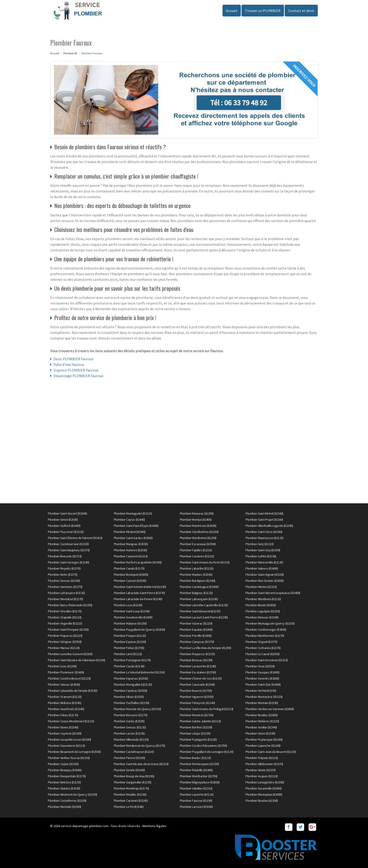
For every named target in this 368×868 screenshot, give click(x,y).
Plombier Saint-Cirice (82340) (264, 532)
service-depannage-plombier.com (85, 826)
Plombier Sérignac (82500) (65, 642)
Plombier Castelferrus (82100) (67, 801)
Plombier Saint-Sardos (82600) (133, 538)
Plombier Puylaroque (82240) (264, 739)
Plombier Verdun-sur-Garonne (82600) (270, 709)
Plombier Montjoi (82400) (196, 520)
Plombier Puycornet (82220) (66, 532)
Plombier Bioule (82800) (261, 605)
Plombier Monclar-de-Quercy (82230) (137, 709)
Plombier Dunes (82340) (63, 727)
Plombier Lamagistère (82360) (265, 782)
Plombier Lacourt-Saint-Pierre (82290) (204, 617)
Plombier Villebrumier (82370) (264, 764)
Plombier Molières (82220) (262, 721)
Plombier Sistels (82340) (129, 770)
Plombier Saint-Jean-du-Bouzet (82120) (271, 752)
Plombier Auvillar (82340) (261, 727)
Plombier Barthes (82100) (196, 727)
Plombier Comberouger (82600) (266, 629)
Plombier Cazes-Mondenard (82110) (71, 721)
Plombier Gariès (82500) (129, 721)
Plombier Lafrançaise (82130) (66, 593)
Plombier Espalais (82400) (196, 629)
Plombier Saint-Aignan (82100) (265, 575)
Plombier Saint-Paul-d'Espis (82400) (136, 526)
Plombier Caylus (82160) (63, 764)
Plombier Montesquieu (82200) (199, 764)
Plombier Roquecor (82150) (197, 654)
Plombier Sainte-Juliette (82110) (200, 721)
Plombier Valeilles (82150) (196, 788)
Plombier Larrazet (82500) (196, 807)
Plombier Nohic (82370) (63, 575)
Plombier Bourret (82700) (196, 691)
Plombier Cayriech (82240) (65, 733)
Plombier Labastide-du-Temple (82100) (73, 691)
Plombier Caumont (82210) (131, 556)
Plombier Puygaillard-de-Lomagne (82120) (207, 752)
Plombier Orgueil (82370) (261, 642)
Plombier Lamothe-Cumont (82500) (70, 654)
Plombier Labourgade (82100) (199, 599)
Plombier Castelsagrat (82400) (199, 587)
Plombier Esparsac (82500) (131, 678)
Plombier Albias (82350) (129, 697)
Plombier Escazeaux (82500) (198, 544)
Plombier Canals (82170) (129, 568)
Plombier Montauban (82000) (264, 794)
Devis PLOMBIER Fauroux (73, 359)
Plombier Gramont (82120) (65, 697)
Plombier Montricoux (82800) (198, 526)
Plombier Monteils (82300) (65, 807)
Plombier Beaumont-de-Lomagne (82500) (74, 752)
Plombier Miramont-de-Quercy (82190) (73, 794)
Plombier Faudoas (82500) (130, 691)
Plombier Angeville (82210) (65, 623)
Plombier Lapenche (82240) (263, 746)
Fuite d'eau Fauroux (69, 364)
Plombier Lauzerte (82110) (197, 794)
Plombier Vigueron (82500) (197, 697)
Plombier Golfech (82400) (64, 526)
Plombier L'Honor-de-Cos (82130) (201, 678)
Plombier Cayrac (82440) (129, 520)
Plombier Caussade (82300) (197, 684)
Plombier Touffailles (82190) (132, 703)
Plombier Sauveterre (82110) (66, 746)
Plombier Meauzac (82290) (197, 513)
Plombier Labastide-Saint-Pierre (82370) (139, 593)
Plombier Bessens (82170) (131, 715)
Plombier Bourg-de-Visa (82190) (134, 776)
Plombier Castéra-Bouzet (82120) (69, 678)
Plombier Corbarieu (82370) (263, 648)
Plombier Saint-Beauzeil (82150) (200, 611)
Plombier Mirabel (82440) (130, 532)
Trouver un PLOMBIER (263, 11)
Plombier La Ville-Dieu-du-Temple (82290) (205, 648)
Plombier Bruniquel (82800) (131, 575)
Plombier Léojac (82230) (195, 733)
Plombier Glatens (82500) (64, 788)
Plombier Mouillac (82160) (130, 794)
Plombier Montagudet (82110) (133, 513)
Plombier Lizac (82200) (62, 666)
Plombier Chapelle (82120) (65, 617)
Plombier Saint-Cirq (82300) (263, 550)
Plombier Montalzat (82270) (65, 599)
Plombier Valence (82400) (262, 568)
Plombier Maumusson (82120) (264, 538)
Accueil (232, 11)
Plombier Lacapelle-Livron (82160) (69, 739)
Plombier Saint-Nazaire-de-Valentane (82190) (77, 660)
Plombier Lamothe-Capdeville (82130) (204, 605)
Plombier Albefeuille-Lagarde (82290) (269, 526)
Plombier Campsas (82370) (197, 642)
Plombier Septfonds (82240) (66, 709)
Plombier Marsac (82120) (64, 648)
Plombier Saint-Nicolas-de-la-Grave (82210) (141, 764)
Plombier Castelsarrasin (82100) (68, 544)
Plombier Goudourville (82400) (133, 617)
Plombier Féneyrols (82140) (197, 703)
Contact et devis (301, 11)
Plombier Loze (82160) (128, 605)
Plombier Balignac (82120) (196, 593)
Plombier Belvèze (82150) (64, 782)
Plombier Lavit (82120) (128, 654)
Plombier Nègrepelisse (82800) (200, 782)
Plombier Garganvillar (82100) (133, 782)
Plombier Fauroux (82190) (196, 801)
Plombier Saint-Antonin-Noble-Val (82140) (140, 587)
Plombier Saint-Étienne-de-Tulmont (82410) (75, 538)
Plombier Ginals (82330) (261, 770)
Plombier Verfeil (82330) (261, 691)
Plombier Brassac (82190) (196, 660)
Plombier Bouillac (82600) (262, 715)
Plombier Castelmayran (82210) (134, 752)
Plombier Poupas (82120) (130, 636)
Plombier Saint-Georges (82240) (68, 562)
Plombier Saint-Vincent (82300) (67, 513)
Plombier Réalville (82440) (196, 770)
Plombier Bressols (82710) (65, 556)
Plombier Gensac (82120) (130, 727)
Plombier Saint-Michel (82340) (264, 513)
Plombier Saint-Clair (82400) (263, 684)
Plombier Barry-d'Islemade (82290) (70, 605)
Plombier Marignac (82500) (131, 544)
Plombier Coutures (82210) (197, 556)
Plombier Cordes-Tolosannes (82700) (203, 746)
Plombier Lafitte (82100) (261, 556)
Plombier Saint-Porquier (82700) (68, 629)
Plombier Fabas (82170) (63, 715)
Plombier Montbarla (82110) (263, 599)
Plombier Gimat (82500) (63, 520)
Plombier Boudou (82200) (262, 801)
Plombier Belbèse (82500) (64, 703)
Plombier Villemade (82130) (131, 739)
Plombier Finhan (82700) (129, 648)
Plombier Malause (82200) (130, 623)
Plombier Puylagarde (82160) (198, 739)
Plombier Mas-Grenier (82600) (264, 581)
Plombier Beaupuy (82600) (65, 770)
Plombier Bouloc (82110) (195, 758)
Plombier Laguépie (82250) (263, 611)
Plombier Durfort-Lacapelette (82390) (138, 562)
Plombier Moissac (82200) (262, 617)
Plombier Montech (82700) (197, 715)
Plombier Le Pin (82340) (129, 807)
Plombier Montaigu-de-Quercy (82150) (270, 623)
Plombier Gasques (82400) (262, 672)
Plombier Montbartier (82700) (199, 776)
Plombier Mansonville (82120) (264, 562)
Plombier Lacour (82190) (129, 733)
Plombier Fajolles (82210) (196, 550)
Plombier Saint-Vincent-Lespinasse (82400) (273, 593)
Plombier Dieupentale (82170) (67, 776)
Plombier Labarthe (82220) (197, 568)
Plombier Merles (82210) (261, 587)
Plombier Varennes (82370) (65, 587)
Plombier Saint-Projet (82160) (264, 520)
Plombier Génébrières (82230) (199, 532)
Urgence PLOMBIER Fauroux (76, 370)
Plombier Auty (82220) (260, 544)
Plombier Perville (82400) (196, 636)
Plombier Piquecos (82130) (65, 636)
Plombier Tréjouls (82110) (262, 758)
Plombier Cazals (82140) (129, 666)
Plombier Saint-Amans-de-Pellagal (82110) (207, 709)
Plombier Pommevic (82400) (66, 672)
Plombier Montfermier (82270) (265, 636)
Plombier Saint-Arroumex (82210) (267, 660)
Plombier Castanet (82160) (131, 801)
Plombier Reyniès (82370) (64, 568)
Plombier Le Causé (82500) (263, 654)
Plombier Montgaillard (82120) (133, 684)
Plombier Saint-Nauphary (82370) (69, 550)
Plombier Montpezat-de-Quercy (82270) (139, 746)
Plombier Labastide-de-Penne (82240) (138, 599)
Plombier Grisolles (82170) (65, 611)
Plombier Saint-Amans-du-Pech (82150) (205, 562)
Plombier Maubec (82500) (196, 575)
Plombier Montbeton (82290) (198, 538)
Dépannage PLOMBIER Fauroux (78, 376)
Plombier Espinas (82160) (130, 642)
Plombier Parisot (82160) (129, 758)
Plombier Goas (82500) (260, 666)
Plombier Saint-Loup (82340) (132, 611)
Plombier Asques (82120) (262, 776)
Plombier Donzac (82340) (64, 581)
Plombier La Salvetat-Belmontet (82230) (139, 672)
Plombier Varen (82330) (260, 733)
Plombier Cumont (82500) (130, 581)
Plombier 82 (70, 53)
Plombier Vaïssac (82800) (64, 684)
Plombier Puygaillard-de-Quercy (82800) (139, 629)
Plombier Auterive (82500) (130, 550)
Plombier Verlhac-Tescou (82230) (69, 758)
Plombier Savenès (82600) (262, 678)
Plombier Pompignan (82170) (132, 660)
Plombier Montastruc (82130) (264, 697)
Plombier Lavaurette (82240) (198, 666)
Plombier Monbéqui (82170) (131, 788)
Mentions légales (154, 826)
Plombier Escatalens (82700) (198, 672)
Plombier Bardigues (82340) (197, 581)
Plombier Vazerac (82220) (196, 623)
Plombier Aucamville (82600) (264, 788)
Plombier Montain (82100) (262, 703)
